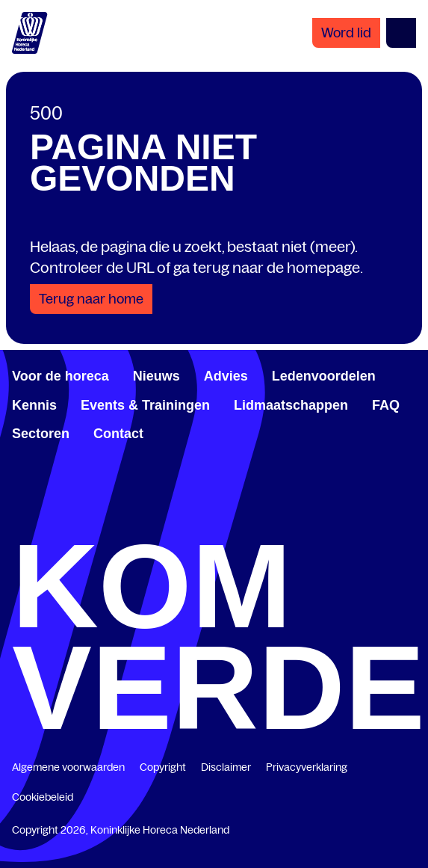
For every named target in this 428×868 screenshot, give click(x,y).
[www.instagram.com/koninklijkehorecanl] (410, 520)
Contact (118, 434)
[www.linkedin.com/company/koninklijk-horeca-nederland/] (116, 520)
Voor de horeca (61, 376)
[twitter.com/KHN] (214, 520)
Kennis (34, 405)
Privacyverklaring (307, 767)
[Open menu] (401, 33)
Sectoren (41, 434)
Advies (226, 376)
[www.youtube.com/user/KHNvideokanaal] (312, 520)
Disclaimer (226, 767)
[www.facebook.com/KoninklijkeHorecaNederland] (18, 520)
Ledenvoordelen (324, 376)
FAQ (386, 405)
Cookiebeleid (43, 797)
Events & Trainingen (145, 405)
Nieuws (156, 376)
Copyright (163, 767)
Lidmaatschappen (291, 405)
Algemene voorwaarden (68, 767)
